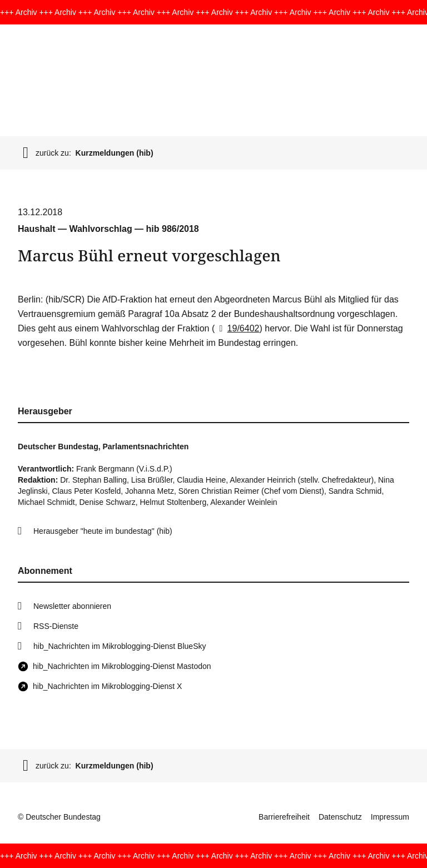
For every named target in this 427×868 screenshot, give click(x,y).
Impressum (390, 817)
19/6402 (237, 328)
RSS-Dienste (56, 626)
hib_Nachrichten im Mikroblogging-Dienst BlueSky (120, 646)
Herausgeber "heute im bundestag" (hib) (103, 531)
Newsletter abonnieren (72, 606)
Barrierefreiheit (284, 817)
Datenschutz (340, 817)
